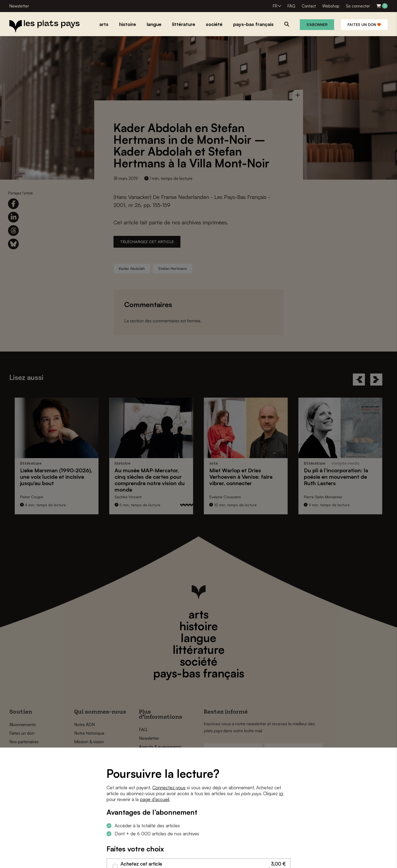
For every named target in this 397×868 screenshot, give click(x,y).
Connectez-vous (169, 788)
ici (281, 793)
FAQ (291, 6)
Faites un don (364, 24)
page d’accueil (155, 799)
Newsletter (19, 6)
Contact (309, 6)
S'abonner (317, 24)
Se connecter (358, 6)
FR (275, 6)
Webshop (331, 6)
